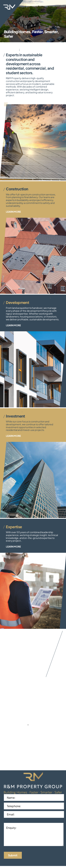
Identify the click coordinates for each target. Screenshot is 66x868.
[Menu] (6, 104)
